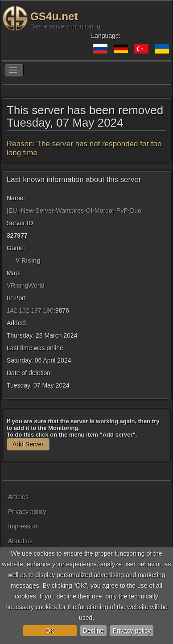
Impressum (23, 526)
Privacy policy (132, 631)
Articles (18, 497)
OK (50, 631)
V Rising (28, 260)
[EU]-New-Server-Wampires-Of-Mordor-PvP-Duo (74, 211)
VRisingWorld (26, 285)
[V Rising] (10, 260)
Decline (93, 631)
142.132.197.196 (30, 310)
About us (20, 541)
